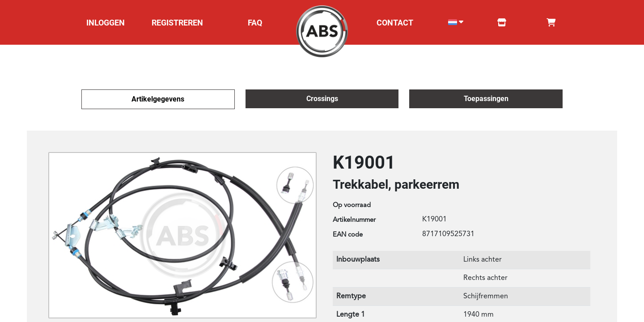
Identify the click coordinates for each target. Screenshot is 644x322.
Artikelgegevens (158, 99)
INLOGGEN (106, 23)
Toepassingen (486, 99)
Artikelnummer (354, 220)
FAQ (255, 23)
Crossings (322, 99)
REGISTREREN (177, 23)
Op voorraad (352, 205)
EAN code (348, 235)
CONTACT (395, 23)
